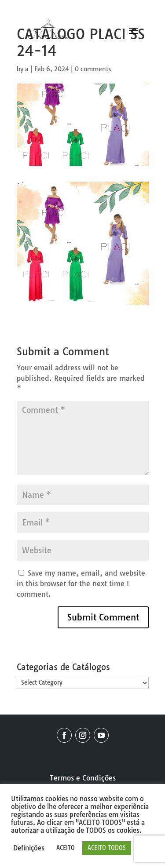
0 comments (93, 69)
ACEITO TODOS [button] (107, 848)
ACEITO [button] (66, 848)
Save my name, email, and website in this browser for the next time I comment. (81, 584)
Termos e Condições (83, 778)
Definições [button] (29, 848)
